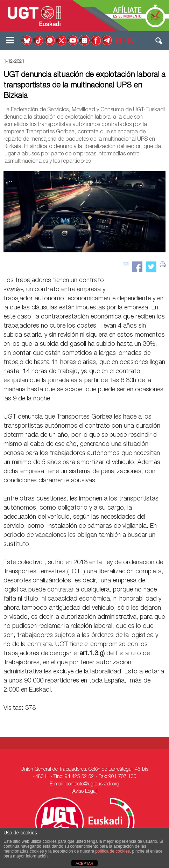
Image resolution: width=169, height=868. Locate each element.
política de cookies (112, 851)
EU (131, 42)
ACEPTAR (84, 863)
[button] (159, 42)
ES (118, 42)
